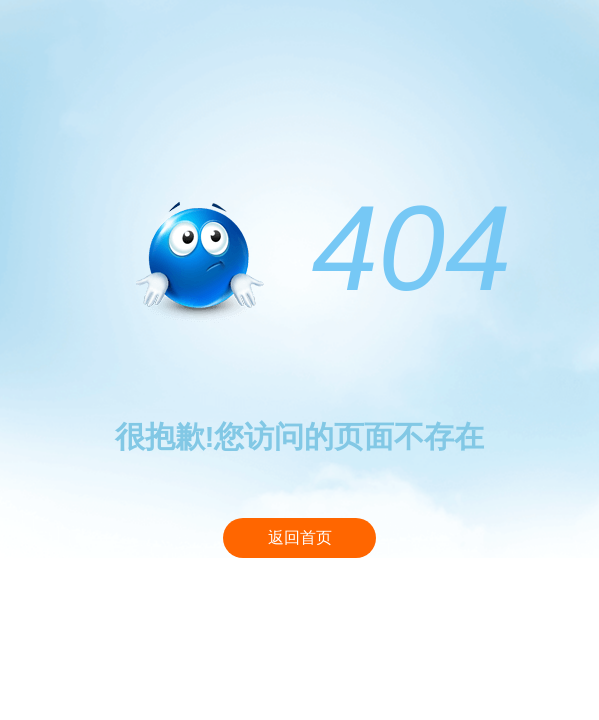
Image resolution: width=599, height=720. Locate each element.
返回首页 (300, 537)
